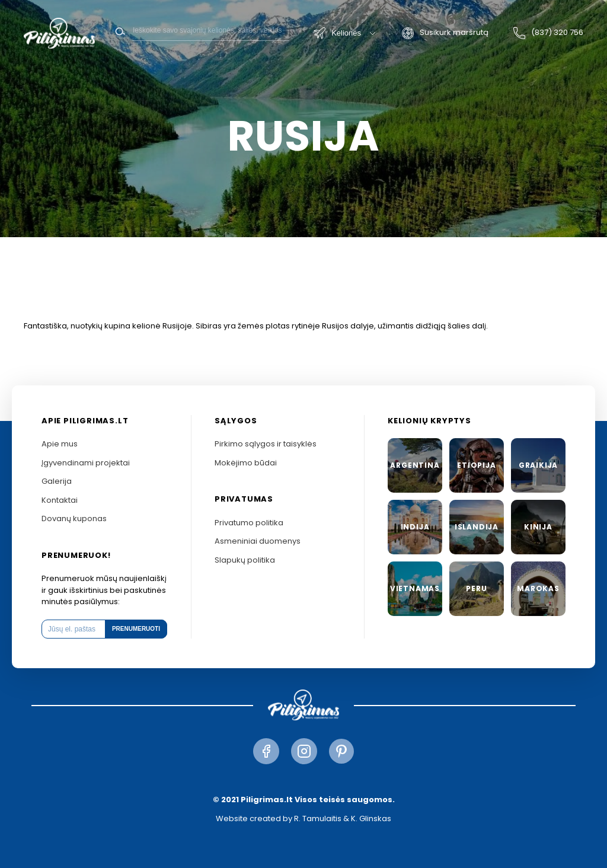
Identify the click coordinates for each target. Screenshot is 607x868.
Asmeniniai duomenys (258, 541)
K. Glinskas (371, 818)
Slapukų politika (245, 560)
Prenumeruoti (136, 629)
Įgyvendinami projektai (86, 463)
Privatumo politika (249, 523)
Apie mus (60, 444)
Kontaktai (60, 500)
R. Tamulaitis (318, 818)
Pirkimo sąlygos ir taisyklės (266, 444)
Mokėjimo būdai (246, 463)
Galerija (57, 481)
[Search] (211, 30)
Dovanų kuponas (74, 518)
